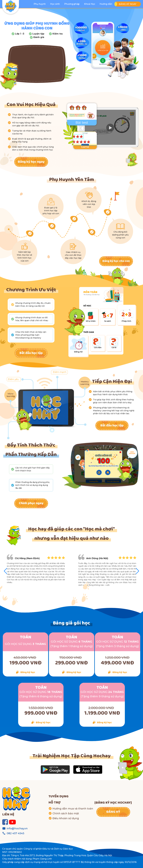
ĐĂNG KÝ (113, 812)
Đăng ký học (28, 672)
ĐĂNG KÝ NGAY (128, 4)
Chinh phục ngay (31, 503)
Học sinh (55, 4)
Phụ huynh (40, 4)
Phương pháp (72, 4)
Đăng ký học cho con (116, 261)
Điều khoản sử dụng (66, 818)
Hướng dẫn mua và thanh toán (73, 809)
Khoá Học (90, 4)
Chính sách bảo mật (66, 813)
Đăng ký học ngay (31, 162)
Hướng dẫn (106, 4)
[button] (137, 571)
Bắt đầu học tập (31, 353)
